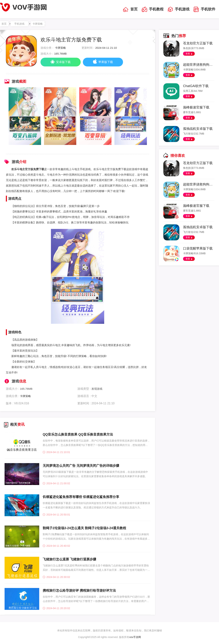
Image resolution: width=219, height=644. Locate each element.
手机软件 (204, 9)
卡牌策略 (38, 24)
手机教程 (152, 9)
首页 (130, 9)
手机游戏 (178, 9)
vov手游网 (135, 637)
